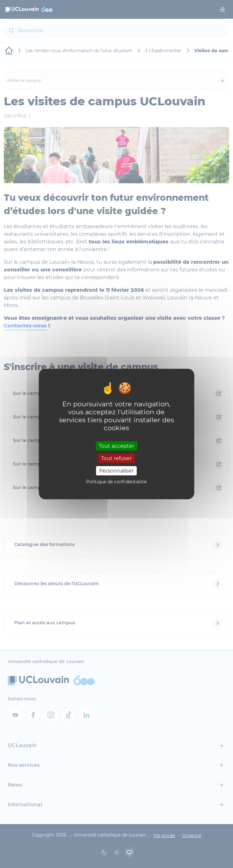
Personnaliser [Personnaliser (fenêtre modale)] (116, 471)
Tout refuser (116, 458)
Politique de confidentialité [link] (116, 482)
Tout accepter (116, 446)
